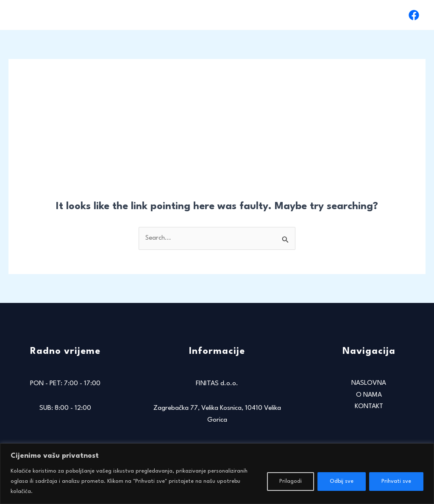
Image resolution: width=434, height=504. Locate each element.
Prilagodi (291, 481)
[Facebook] (414, 15)
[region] (217, 474)
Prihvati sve (396, 481)
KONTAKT (378, 15)
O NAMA (336, 15)
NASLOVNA (291, 15)
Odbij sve (342, 481)
